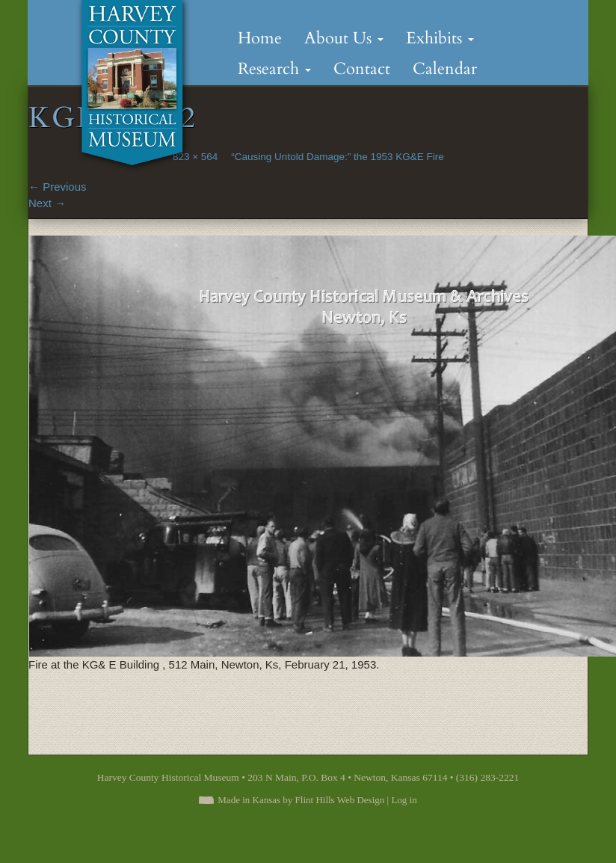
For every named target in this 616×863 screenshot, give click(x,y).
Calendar (445, 69)
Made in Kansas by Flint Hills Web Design (301, 800)
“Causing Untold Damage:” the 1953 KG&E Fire (337, 157)
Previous (58, 187)
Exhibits (440, 38)
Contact (362, 69)
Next (47, 203)
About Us (344, 38)
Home (260, 38)
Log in (404, 800)
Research (274, 69)
